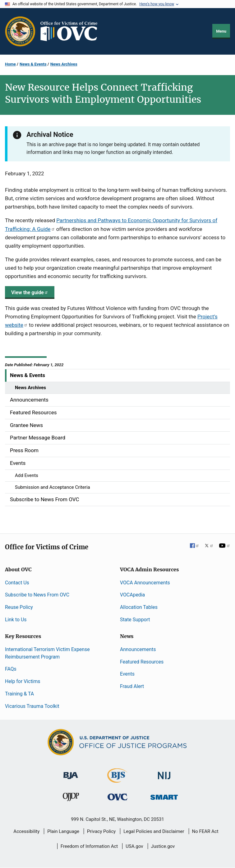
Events (127, 674)
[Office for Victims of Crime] (118, 797)
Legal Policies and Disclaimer (154, 831)
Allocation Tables (139, 607)
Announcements (138, 649)
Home (10, 64)
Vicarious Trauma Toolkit (32, 706)
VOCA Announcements (145, 583)
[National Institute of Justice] (164, 773)
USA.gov (134, 846)
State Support (135, 620)
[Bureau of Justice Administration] (71, 773)
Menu (221, 31)
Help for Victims (23, 681)
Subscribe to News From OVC (37, 595)
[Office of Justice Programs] (20, 31)
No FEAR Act (205, 831)
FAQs (11, 669)
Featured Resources (142, 662)
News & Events (33, 64)
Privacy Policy (101, 831)
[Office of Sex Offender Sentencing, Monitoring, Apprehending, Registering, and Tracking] (164, 796)
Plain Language (63, 831)
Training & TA (19, 694)
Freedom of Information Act (89, 846)
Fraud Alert (132, 686)
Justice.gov (163, 846)
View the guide (30, 292)
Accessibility (26, 831)
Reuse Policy (19, 607)
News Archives (64, 64)
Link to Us (16, 620)
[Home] (71, 31)
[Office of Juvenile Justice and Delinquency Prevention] (71, 798)
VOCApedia (132, 595)
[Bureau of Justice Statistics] (117, 780)
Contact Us (17, 583)
